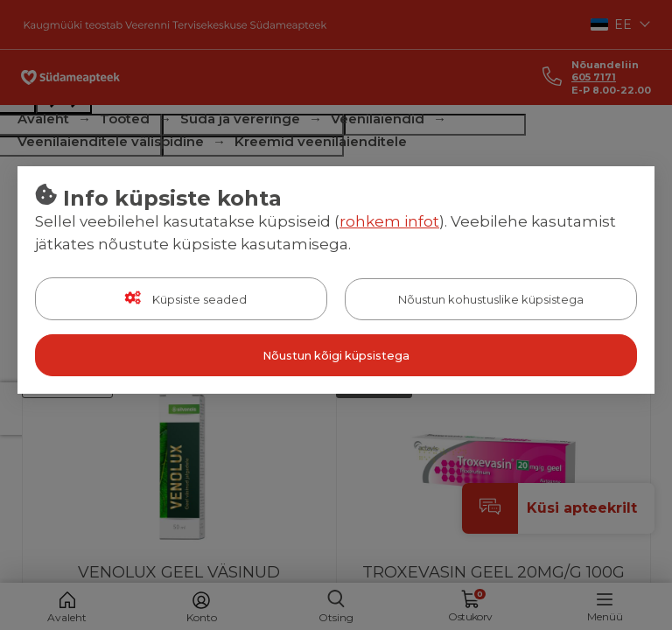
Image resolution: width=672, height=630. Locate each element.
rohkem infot (389, 221)
